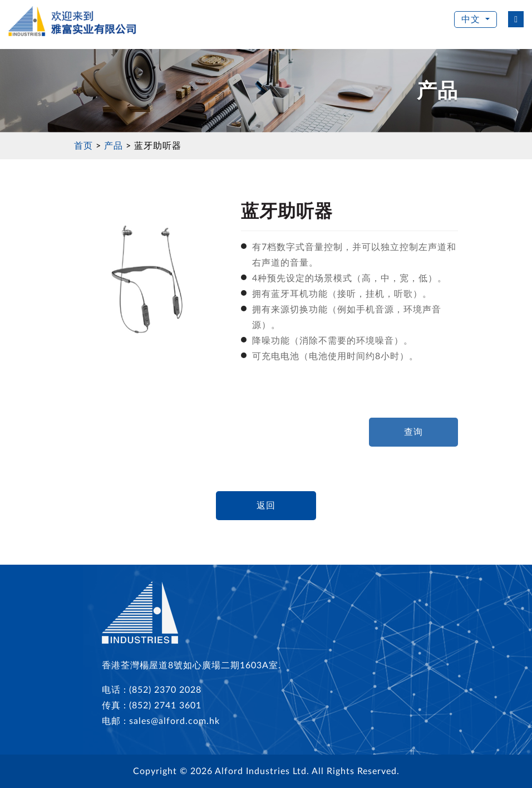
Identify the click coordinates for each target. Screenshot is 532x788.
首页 (83, 146)
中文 (472, 19)
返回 (266, 506)
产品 (114, 146)
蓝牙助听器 (158, 146)
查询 (413, 432)
